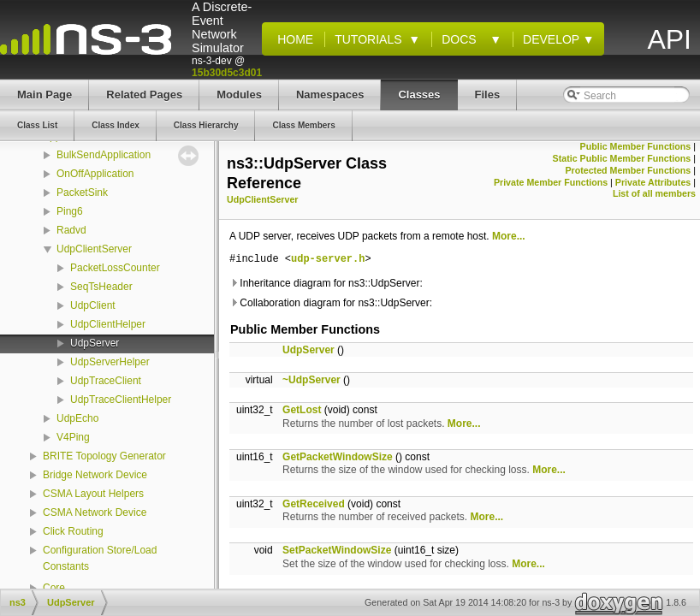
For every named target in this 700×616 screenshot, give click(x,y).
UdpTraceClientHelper (121, 400)
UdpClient (93, 305)
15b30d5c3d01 (227, 73)
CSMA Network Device (95, 512)
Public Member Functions (636, 146)
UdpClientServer (94, 249)
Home (292, 39)
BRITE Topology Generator (104, 456)
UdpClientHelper (108, 324)
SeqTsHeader (101, 287)
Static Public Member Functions (622, 158)
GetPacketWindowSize (338, 457)
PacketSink (82, 192)
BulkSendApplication (104, 155)
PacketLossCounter (115, 268)
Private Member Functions (551, 182)
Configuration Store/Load (100, 550)
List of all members (654, 193)
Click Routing (73, 531)
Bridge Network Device (95, 475)
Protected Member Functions (628, 170)
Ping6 (70, 211)
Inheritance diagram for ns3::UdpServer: (326, 283)
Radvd (71, 230)
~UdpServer (311, 380)
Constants (66, 566)
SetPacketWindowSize (337, 550)
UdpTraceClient (106, 381)
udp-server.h (328, 260)
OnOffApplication (95, 174)
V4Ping (73, 437)
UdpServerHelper (110, 362)
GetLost (302, 410)
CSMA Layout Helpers (93, 494)
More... (509, 236)
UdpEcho (77, 418)
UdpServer (95, 343)
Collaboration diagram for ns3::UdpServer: (331, 303)
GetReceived (314, 504)
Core (54, 588)
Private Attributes (653, 182)
